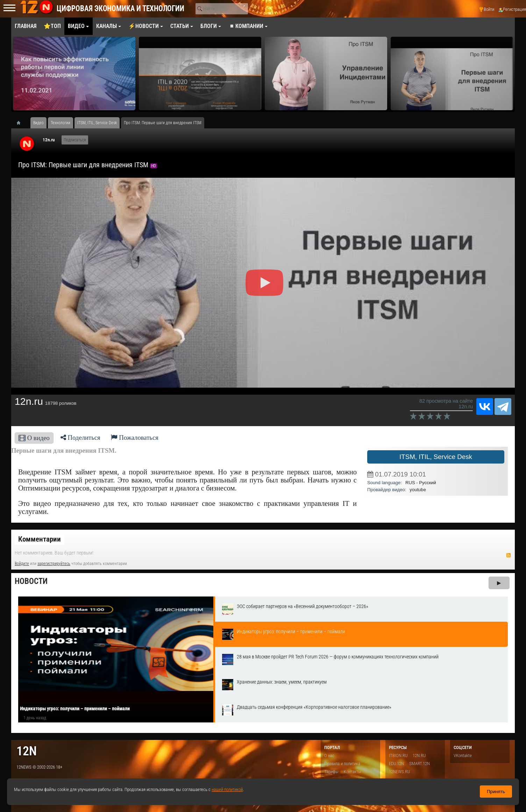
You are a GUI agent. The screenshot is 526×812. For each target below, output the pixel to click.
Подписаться (75, 140)
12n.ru (49, 140)
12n (27, 751)
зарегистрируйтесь (54, 564)
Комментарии (40, 539)
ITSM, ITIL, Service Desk (436, 457)
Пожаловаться (135, 437)
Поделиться (80, 437)
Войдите (22, 564)
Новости (31, 581)
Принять (496, 792)
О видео (34, 438)
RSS (509, 555)
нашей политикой (227, 789)
